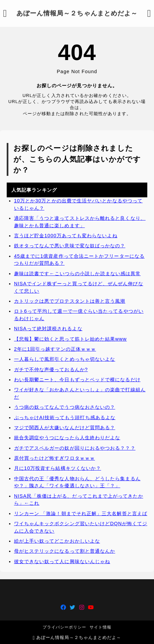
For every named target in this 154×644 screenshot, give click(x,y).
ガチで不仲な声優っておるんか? (51, 369)
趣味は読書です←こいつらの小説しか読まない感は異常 (78, 274)
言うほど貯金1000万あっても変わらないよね (66, 236)
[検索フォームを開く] (149, 13)
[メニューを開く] (5, 13)
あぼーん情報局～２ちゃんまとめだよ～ (77, 13)
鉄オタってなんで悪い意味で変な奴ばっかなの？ (70, 246)
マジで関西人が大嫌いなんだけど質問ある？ (65, 428)
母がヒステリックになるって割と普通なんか (65, 551)
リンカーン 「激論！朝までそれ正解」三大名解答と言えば (81, 513)
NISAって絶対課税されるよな (48, 329)
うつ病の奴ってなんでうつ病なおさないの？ (65, 407)
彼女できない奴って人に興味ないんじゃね (62, 561)
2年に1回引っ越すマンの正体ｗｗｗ (55, 349)
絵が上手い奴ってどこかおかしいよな (57, 541)
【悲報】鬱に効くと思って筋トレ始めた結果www (70, 339)
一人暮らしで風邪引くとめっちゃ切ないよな (65, 359)
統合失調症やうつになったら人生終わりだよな (67, 438)
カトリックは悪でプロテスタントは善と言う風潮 (70, 301)
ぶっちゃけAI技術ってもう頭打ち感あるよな (65, 417)
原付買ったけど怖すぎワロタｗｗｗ (55, 458)
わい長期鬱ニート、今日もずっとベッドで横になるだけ (77, 380)
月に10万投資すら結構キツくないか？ (58, 468)
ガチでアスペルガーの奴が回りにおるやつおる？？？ (75, 448)
